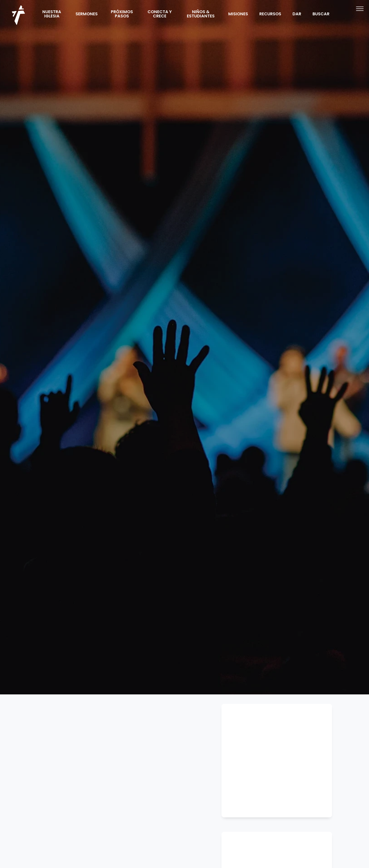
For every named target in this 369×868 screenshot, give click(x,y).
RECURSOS (270, 14)
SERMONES (87, 14)
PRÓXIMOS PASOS (122, 14)
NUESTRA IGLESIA (52, 14)
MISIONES (238, 14)
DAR (297, 14)
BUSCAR (321, 14)
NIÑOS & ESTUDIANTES (201, 14)
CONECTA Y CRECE (160, 14)
